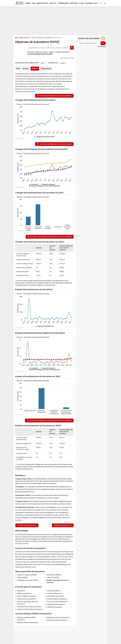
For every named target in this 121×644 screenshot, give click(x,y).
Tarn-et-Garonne (37, 38)
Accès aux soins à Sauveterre (57, 602)
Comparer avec (53, 63)
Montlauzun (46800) (54, 575)
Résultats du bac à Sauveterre (28, 622)
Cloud (82, 3)
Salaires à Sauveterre (24, 593)
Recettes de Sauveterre (27, 525)
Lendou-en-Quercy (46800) (27, 575)
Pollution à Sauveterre (54, 607)
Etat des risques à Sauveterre (57, 599)
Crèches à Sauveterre (54, 593)
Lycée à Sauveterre (54, 591)
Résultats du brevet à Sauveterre (58, 617)
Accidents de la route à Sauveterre (29, 607)
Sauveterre (47, 38)
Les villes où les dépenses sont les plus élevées (55, 96)
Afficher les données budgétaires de (27, 63)
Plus (96, 3)
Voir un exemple (102, 46)
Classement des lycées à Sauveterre (30, 609)
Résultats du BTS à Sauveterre (57, 620)
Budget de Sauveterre (63, 525)
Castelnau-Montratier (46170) (28, 580)
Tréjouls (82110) (22, 577)
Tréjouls (51, 52)
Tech (34, 3)
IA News (28, 3)
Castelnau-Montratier (62, 52)
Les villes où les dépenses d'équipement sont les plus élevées (50, 420)
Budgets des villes (24, 38)
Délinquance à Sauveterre (56, 604)
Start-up (53, 3)
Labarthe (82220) (53, 577)
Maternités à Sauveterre (55, 596)
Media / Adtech (42, 3)
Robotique (74, 3)
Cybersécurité (63, 3)
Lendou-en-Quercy (41, 52)
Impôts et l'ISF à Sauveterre (27, 599)
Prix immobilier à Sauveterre (27, 596)
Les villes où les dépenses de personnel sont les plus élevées (51, 237)
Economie (89, 3)
